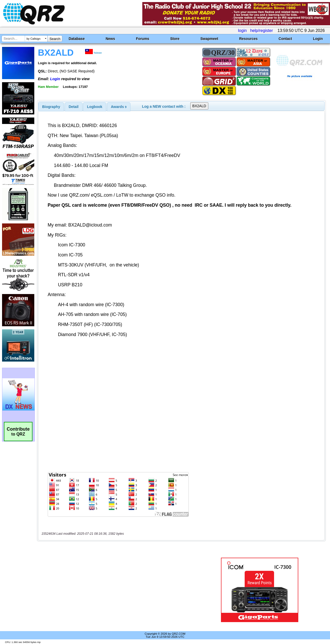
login (242, 31)
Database (77, 39)
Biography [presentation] (51, 107)
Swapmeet (209, 39)
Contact (285, 39)
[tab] (51, 107)
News (110, 39)
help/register (261, 31)
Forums (143, 39)
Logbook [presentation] (95, 107)
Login (318, 39)
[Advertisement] (119, 590)
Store (175, 39)
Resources (249, 39)
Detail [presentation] (73, 107)
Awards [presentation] (119, 107)
